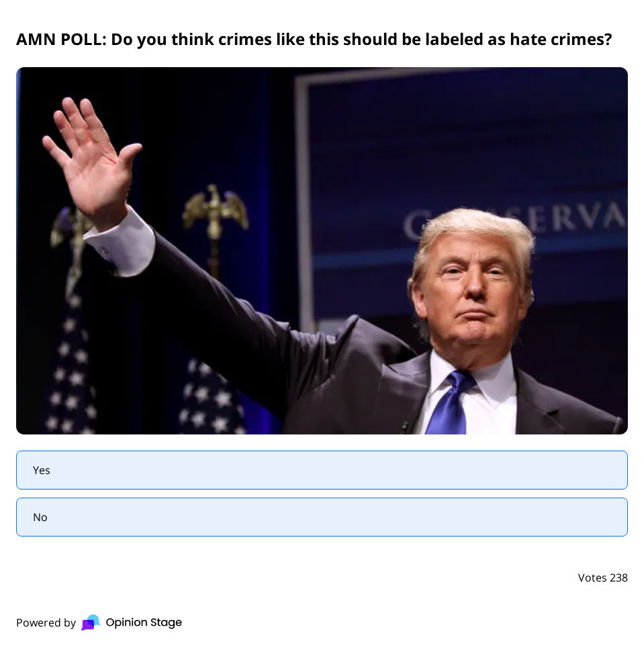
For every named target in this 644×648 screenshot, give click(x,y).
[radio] (322, 470)
